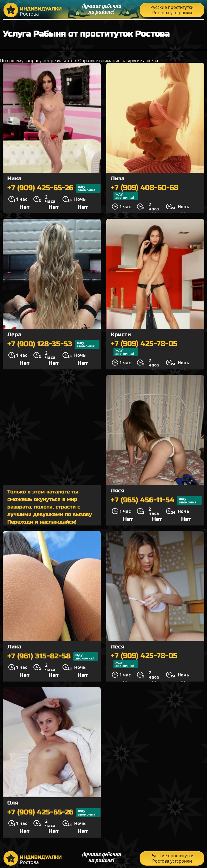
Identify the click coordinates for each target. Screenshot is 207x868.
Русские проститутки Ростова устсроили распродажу (172, 11)
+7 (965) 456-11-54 (156, 500)
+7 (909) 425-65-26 (54, 188)
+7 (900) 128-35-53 (53, 344)
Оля (13, 803)
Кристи (121, 335)
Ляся (118, 491)
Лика (14, 647)
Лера (14, 335)
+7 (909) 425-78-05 (144, 348)
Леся (118, 647)
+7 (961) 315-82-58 (53, 657)
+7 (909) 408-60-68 (145, 192)
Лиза (118, 179)
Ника (14, 179)
